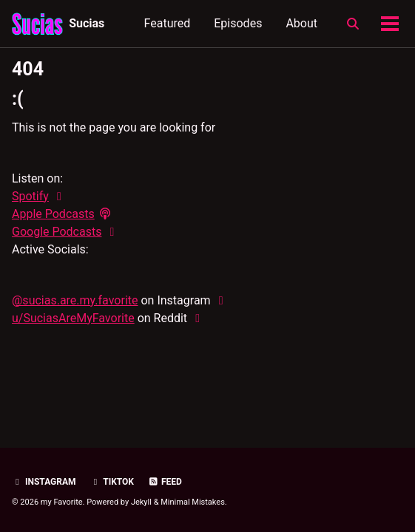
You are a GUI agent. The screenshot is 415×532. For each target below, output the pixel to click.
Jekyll (141, 502)
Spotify (30, 196)
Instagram (44, 482)
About (301, 23)
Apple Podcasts (53, 214)
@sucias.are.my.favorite (75, 300)
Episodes (238, 23)
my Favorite (62, 502)
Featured (168, 23)
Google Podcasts (57, 232)
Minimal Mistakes (193, 502)
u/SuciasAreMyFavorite (73, 318)
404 (28, 69)
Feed (165, 482)
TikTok (112, 482)
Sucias (87, 23)
